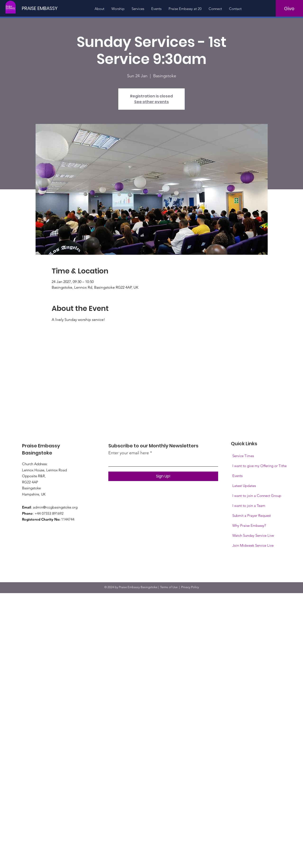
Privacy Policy (190, 587)
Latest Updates (244, 486)
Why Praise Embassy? (249, 525)
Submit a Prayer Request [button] (252, 516)
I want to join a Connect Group (257, 496)
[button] (253, 545)
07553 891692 (53, 513)
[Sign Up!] (163, 476)
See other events (151, 102)
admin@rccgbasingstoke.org (55, 507)
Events (237, 476)
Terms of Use (169, 587)
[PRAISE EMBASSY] (41, 8)
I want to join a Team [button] (249, 506)
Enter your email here (129, 453)
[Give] (289, 9)
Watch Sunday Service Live (253, 535)
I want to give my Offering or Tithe (259, 466)
